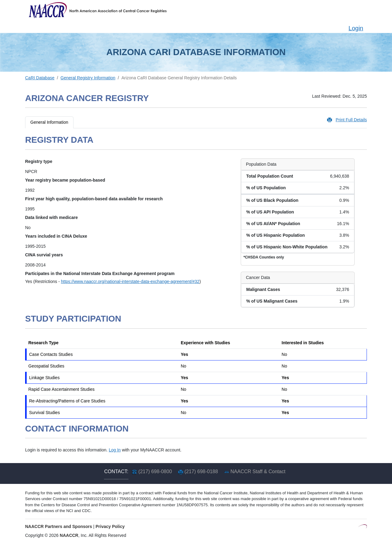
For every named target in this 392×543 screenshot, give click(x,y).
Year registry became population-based (65, 180)
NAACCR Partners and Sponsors (59, 526)
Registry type (39, 161)
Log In (115, 450)
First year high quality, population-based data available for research (94, 199)
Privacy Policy (110, 526)
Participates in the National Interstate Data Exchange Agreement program (100, 273)
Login (356, 28)
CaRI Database (40, 78)
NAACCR (69, 535)
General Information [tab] (49, 122)
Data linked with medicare (51, 217)
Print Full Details (351, 120)
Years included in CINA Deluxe (56, 236)
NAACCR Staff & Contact (258, 471)
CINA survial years (44, 255)
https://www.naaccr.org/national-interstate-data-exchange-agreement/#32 (130, 281)
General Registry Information (88, 78)
